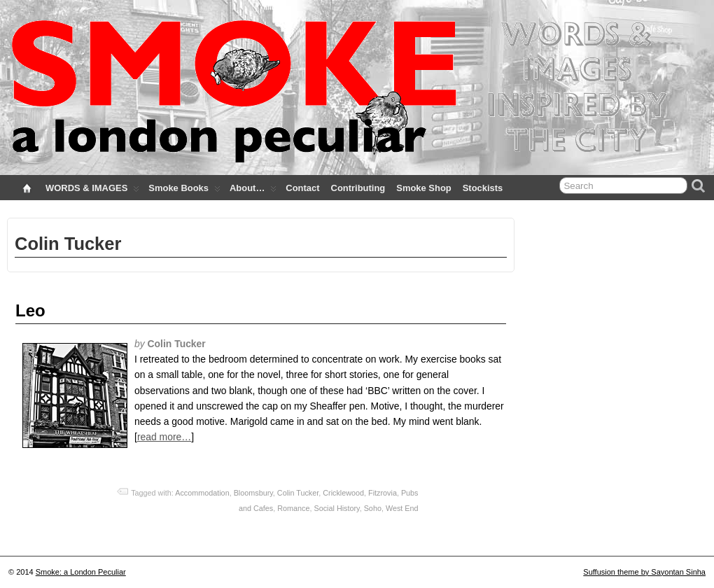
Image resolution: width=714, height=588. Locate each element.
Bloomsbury (253, 493)
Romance (293, 508)
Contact (302, 188)
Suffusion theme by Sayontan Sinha (644, 572)
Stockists (483, 188)
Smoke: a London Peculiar (81, 572)
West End (402, 508)
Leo (30, 310)
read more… (164, 437)
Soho (373, 508)
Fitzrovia (383, 493)
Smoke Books (184, 191)
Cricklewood (343, 493)
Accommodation (202, 493)
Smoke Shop (423, 188)
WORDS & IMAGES (92, 191)
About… (253, 191)
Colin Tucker (298, 493)
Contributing (358, 188)
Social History (336, 508)
